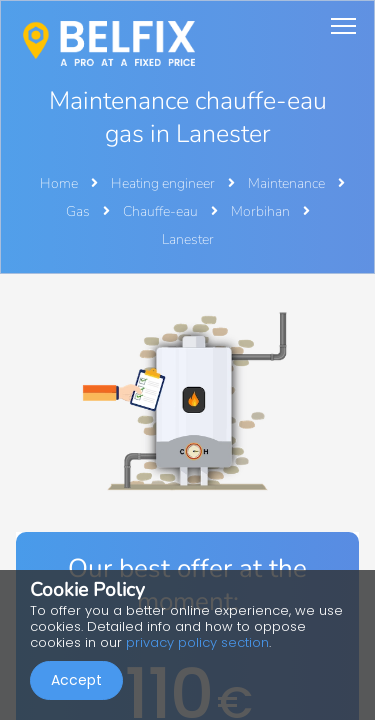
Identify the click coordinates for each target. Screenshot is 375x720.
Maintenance (288, 183)
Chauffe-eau (162, 211)
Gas (79, 211)
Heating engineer (164, 183)
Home (59, 183)
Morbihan (262, 211)
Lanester (188, 239)
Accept (76, 680)
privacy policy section (197, 642)
